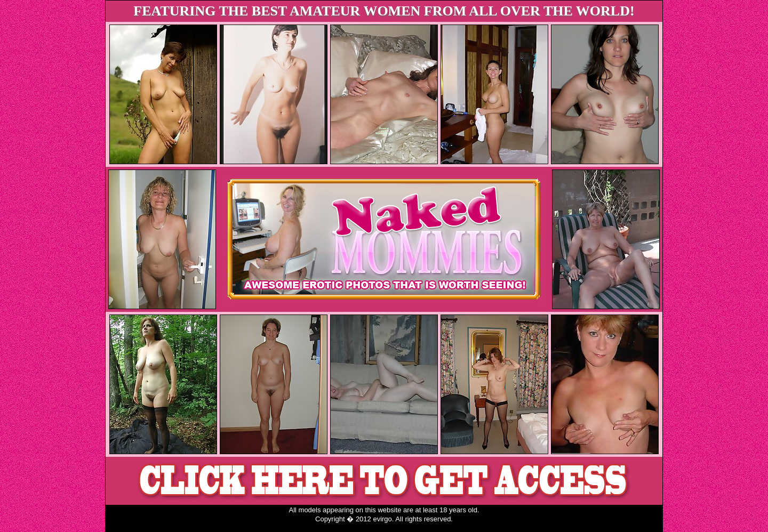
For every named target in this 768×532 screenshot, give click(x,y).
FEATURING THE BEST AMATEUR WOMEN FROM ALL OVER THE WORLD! (384, 11)
